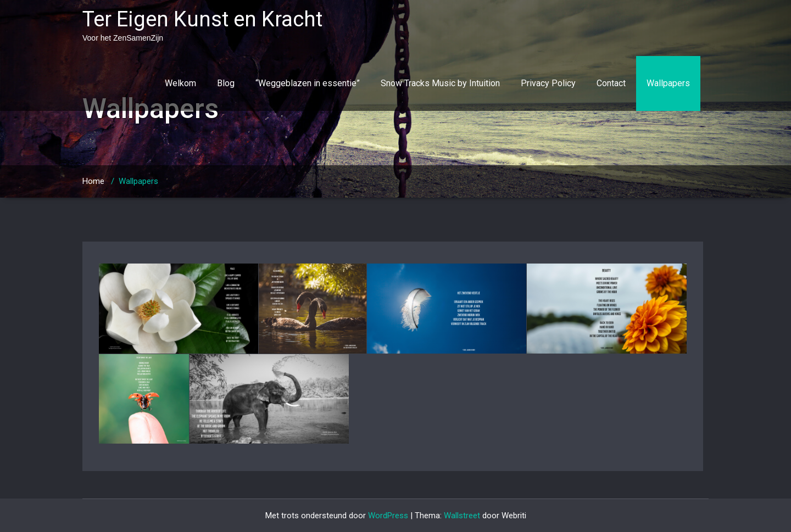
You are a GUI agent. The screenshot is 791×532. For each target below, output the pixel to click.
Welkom (180, 83)
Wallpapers (668, 83)
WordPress (388, 516)
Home (93, 181)
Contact (611, 83)
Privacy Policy (548, 83)
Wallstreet (462, 516)
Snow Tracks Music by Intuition (440, 83)
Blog (226, 83)
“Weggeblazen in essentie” (308, 83)
